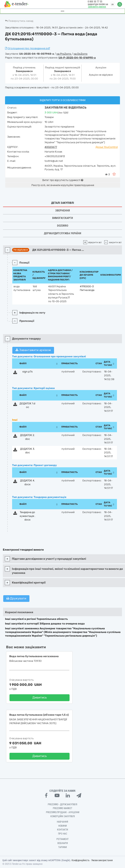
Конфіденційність (81, 860)
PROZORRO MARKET (62, 808)
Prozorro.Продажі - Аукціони (63, 812)
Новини (62, 826)
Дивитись (40, 698)
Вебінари (63, 843)
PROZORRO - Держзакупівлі (62, 804)
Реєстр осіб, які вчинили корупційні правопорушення (63, 185)
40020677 (51, 147)
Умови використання (102, 860)
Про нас (63, 834)
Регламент (62, 839)
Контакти (62, 830)
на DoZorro (81, 54)
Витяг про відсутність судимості (63, 180)
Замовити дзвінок (97, 7)
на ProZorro (64, 54)
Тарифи (62, 847)
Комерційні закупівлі (63, 816)
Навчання (62, 822)
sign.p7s (28, 372)
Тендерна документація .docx (28, 516)
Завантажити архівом (33, 350)
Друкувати (16, 598)
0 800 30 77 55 (95, 2)
